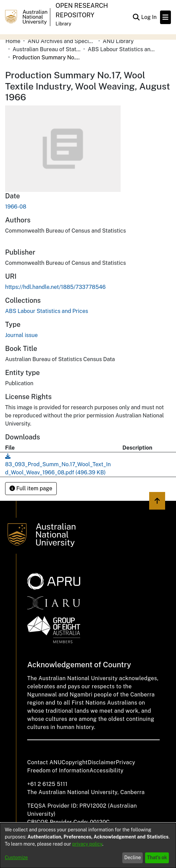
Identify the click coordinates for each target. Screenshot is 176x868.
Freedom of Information (58, 771)
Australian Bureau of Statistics (47, 49)
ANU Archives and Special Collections (61, 41)
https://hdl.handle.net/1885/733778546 (55, 287)
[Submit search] (136, 17)
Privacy (126, 762)
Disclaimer (102, 762)
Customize (16, 857)
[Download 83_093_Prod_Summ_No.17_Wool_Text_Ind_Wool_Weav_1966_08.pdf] (58, 464)
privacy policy (87, 844)
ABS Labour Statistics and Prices (122, 49)
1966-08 (16, 207)
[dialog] (88, 845)
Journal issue (21, 335)
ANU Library (118, 41)
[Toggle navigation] (165, 17)
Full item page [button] (31, 488)
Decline (133, 857)
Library (64, 24)
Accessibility (106, 771)
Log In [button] (149, 17)
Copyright (75, 762)
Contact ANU (44, 762)
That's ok (157, 857)
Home (13, 41)
